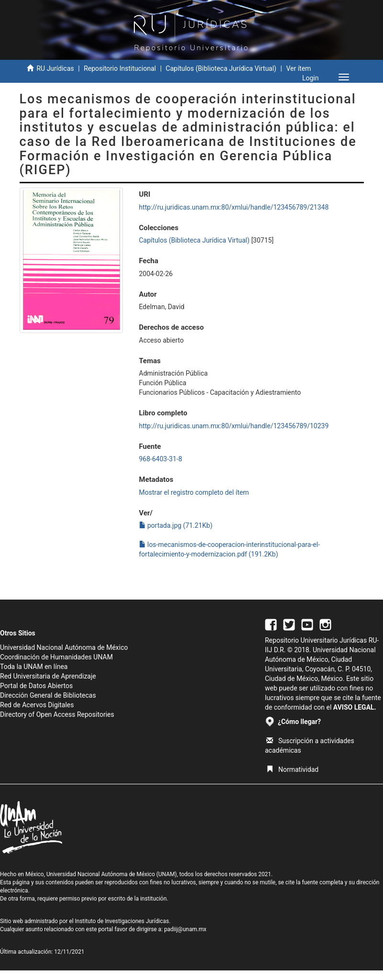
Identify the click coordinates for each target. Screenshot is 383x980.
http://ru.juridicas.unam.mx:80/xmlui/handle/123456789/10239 (234, 426)
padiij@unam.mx (185, 929)
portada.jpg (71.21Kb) (176, 525)
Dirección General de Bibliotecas (48, 695)
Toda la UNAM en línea (34, 667)
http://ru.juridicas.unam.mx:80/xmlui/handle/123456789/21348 (234, 207)
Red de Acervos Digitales (37, 705)
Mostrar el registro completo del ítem (194, 492)
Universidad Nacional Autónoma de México (64, 647)
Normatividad (292, 769)
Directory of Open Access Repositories (57, 714)
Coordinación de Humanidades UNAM (56, 657)
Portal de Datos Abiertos (36, 686)
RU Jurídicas (55, 68)
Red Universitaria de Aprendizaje (48, 676)
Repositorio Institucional (120, 68)
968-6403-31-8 (161, 459)
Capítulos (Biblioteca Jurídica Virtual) (221, 68)
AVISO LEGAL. (355, 707)
